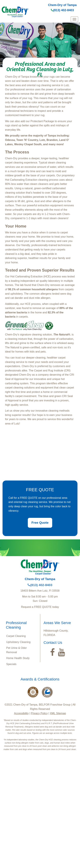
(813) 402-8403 (62, 10)
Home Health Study (18, 658)
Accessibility (21, 713)
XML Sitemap (58, 713)
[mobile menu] (74, 19)
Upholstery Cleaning (18, 642)
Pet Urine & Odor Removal (17, 650)
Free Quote (40, 523)
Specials (11, 664)
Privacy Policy (39, 713)
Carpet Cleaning (16, 636)
